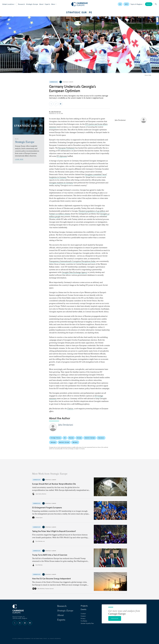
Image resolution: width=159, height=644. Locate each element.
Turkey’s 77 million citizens (60, 214)
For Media (84, 621)
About (41, 4)
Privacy (83, 618)
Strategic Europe (32, 4)
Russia (71, 438)
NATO (126, 4)
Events (84, 609)
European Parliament (67, 148)
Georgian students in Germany (61, 183)
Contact (83, 614)
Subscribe (115, 618)
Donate (149, 4)
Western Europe (64, 442)
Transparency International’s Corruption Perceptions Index (72, 261)
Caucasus (101, 438)
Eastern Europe (90, 438)
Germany (75, 442)
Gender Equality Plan (87, 623)
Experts (47, 4)
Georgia (53, 442)
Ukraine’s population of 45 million (92, 211)
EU (120, 4)
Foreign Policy (56, 438)
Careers (83, 616)
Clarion (70, 409)
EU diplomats (62, 156)
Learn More (19, 159)
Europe (79, 438)
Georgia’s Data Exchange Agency (74, 272)
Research (21, 4)
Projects (84, 606)
